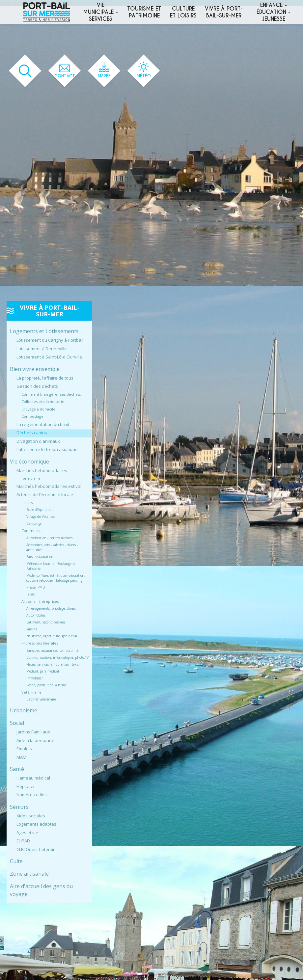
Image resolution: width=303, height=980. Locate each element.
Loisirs (27, 503)
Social (17, 723)
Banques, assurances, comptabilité (52, 650)
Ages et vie (27, 833)
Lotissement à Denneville (42, 349)
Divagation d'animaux (38, 441)
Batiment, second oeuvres (46, 622)
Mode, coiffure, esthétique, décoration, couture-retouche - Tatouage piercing (56, 578)
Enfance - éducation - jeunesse (274, 12)
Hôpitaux (26, 786)
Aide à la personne (35, 740)
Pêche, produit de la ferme (46, 685)
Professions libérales (40, 643)
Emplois (24, 749)
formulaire (31, 478)
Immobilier (35, 678)
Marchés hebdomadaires (42, 470)
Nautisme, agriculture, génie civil (52, 636)
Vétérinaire (31, 692)
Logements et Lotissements (44, 331)
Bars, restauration (40, 557)
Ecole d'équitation (40, 510)
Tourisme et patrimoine (144, 12)
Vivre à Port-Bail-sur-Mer (224, 12)
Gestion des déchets (37, 386)
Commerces (32, 530)
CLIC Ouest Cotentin (36, 849)
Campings (34, 523)
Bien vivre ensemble (35, 369)
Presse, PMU (36, 587)
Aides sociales (31, 816)
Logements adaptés (36, 824)
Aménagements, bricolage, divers (51, 608)
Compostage (32, 416)
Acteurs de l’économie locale (45, 494)
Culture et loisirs (183, 12)
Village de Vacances (41, 516)
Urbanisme (24, 710)
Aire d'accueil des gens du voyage (41, 890)
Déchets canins (32, 433)
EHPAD (23, 841)
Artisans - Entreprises (40, 601)
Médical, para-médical (43, 671)
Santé (17, 769)
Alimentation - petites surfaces (49, 538)
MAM (21, 757)
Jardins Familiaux (33, 732)
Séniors (19, 807)
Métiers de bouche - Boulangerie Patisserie (51, 566)
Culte (16, 861)
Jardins (32, 629)
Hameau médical (33, 778)
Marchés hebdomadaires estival (49, 486)
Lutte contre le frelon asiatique (47, 449)
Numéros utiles (32, 795)
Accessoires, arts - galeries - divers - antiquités (52, 547)
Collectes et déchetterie (43, 401)
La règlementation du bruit (43, 424)
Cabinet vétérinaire (41, 699)
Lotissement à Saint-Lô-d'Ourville (49, 357)
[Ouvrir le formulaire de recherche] (25, 71)
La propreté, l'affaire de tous (45, 378)
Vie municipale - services (100, 12)
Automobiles (36, 615)
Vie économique (29, 462)
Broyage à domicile (38, 409)
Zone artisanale (29, 874)
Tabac (30, 594)
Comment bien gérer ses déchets (51, 394)
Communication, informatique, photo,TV (57, 657)
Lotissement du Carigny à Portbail (50, 340)
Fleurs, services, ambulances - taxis (53, 664)
